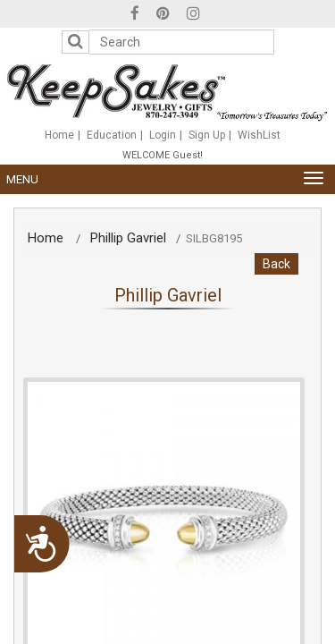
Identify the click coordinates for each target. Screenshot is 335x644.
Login (163, 135)
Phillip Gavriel (128, 238)
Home (59, 135)
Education (112, 135)
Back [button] (276, 264)
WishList (259, 135)
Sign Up (207, 135)
